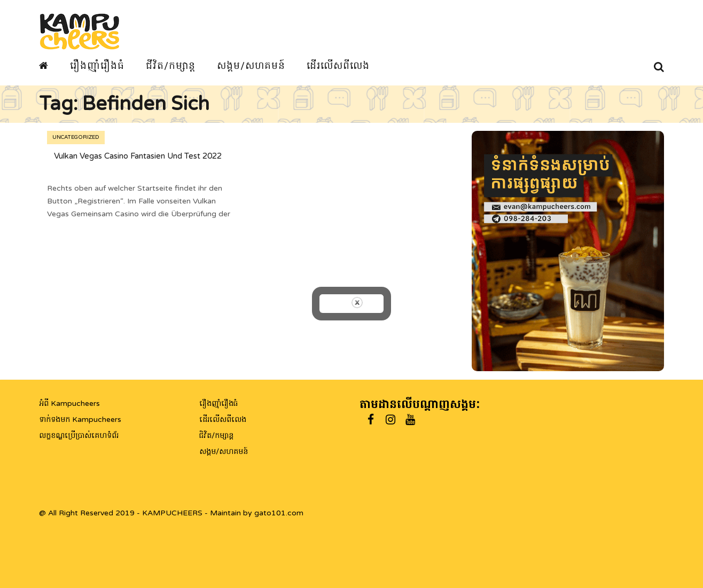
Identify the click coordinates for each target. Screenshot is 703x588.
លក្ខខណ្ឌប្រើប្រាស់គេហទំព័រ (79, 436)
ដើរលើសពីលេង (338, 66)
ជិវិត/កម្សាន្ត (216, 436)
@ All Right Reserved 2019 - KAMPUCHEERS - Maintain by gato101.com (171, 513)
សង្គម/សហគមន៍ (251, 66)
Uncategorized (76, 137)
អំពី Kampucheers (69, 403)
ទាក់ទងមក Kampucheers (80, 420)
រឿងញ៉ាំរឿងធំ (97, 66)
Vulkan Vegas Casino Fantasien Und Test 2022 (138, 156)
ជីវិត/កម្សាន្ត (171, 66)
